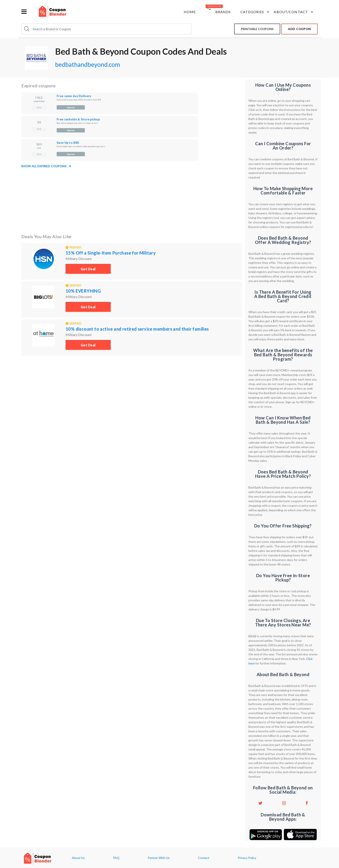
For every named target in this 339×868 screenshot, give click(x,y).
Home (190, 12)
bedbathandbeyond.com (88, 64)
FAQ (116, 858)
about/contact (294, 12)
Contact (204, 858)
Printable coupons (257, 29)
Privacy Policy (247, 858)
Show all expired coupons (46, 166)
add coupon (299, 29)
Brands (223, 12)
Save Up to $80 (68, 143)
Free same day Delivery (74, 96)
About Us (78, 858)
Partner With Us (159, 858)
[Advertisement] (132, 200)
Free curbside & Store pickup (78, 119)
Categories (255, 12)
